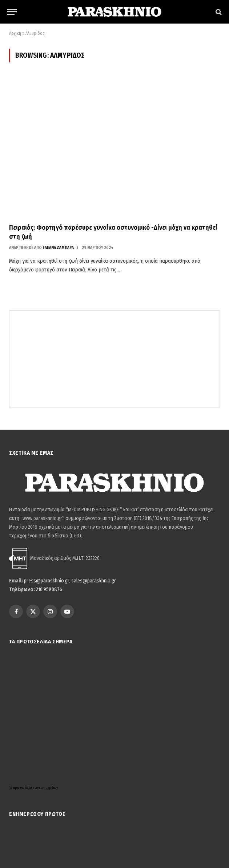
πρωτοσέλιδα (23, 788)
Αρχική (15, 33)
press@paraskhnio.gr (47, 581)
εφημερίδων (49, 788)
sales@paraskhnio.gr (94, 581)
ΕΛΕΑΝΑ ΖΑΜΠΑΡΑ (58, 248)
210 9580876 (49, 589)
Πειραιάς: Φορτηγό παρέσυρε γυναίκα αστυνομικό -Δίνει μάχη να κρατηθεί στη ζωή (113, 232)
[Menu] (12, 12)
